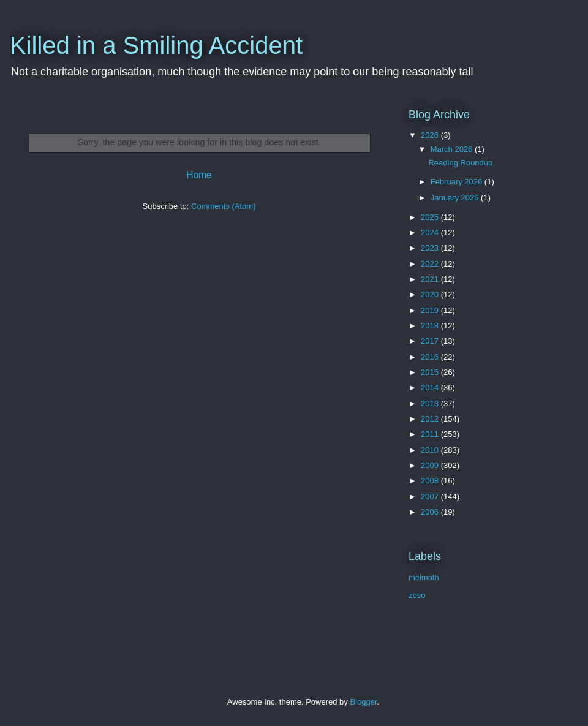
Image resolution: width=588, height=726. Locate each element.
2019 (431, 310)
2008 (431, 481)
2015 (431, 372)
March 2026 (453, 149)
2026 (431, 135)
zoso (417, 595)
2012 (431, 419)
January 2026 (456, 198)
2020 (431, 294)
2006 (431, 512)
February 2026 (458, 182)
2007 (431, 497)
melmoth (424, 577)
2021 (431, 279)
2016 (431, 357)
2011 (431, 434)
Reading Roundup (460, 163)
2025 (431, 217)
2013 (431, 403)
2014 (431, 388)
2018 (431, 326)
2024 (431, 233)
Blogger (363, 702)
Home (199, 175)
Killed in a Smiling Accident (156, 45)
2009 (431, 465)
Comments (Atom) (223, 206)
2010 (431, 450)
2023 (431, 248)
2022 (431, 264)
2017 (431, 341)
